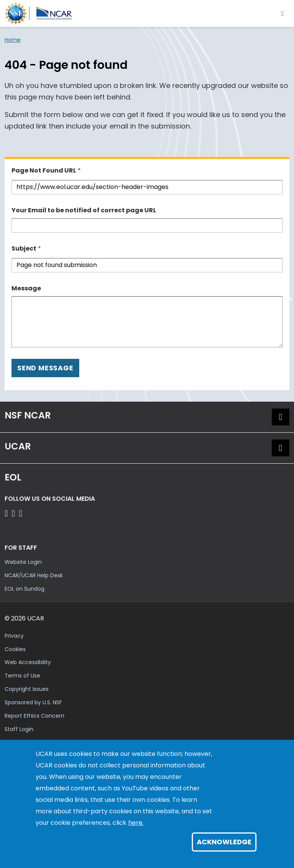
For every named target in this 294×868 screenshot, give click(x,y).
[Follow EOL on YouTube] (15, 513)
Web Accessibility (28, 662)
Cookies (15, 649)
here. (136, 823)
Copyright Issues (27, 689)
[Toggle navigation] (283, 13)
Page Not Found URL (44, 170)
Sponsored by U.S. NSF (33, 702)
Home (13, 40)
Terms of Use (22, 676)
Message (26, 288)
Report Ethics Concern (34, 716)
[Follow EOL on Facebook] (7, 513)
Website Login (23, 562)
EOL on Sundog (24, 589)
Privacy (14, 636)
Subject (24, 248)
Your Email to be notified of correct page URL (84, 210)
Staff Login (19, 729)
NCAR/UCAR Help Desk (34, 575)
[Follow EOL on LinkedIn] (21, 513)
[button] (281, 417)
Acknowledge (224, 842)
